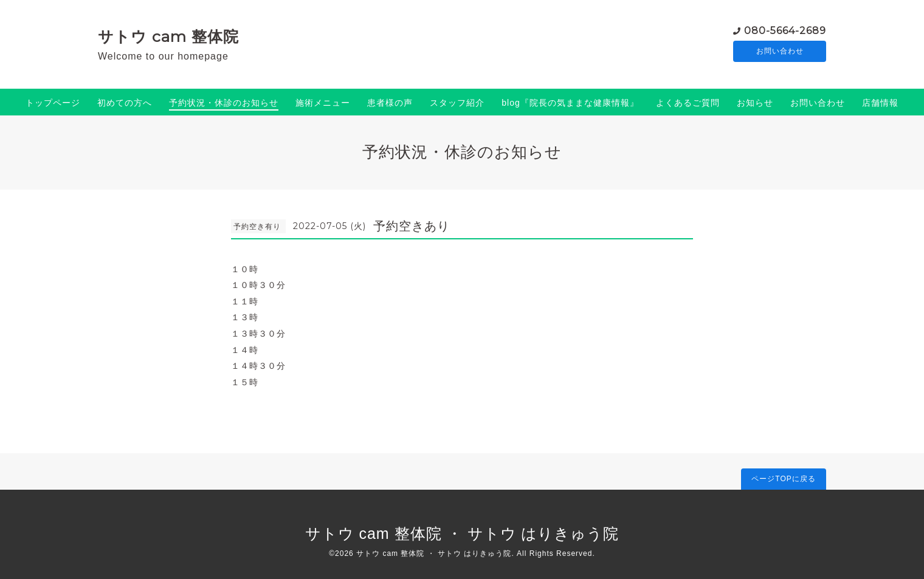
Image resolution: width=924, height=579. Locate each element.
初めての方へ (125, 103)
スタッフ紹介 (457, 103)
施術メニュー (323, 103)
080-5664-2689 (785, 30)
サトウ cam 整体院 (168, 36)
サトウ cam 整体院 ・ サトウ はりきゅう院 (462, 533)
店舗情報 (880, 103)
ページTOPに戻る (783, 479)
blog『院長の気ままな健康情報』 (570, 103)
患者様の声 (390, 103)
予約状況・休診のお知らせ (224, 103)
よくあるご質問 (688, 103)
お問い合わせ (780, 52)
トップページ (53, 103)
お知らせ (755, 103)
